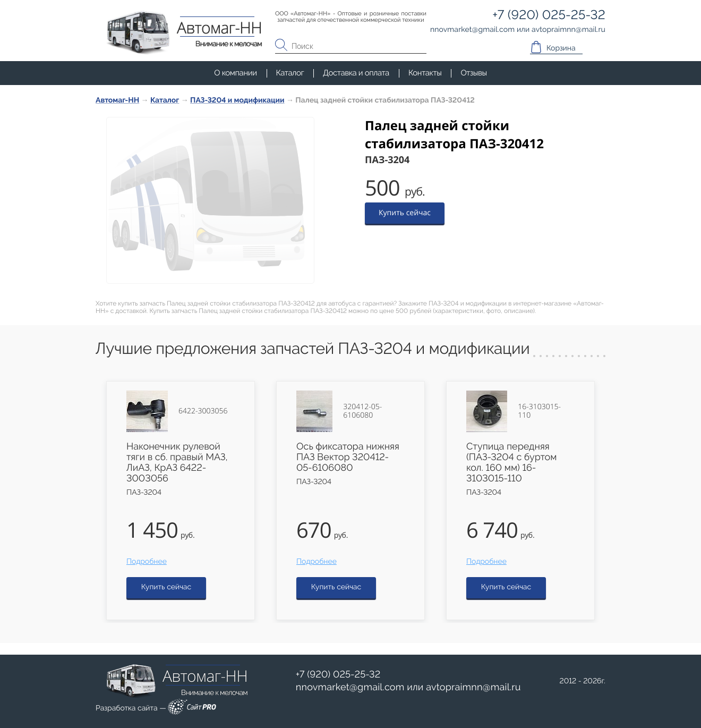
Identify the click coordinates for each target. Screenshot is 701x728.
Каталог (290, 73)
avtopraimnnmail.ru (473, 687)
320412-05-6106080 (362, 411)
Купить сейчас (405, 213)
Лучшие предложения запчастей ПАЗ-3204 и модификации (313, 349)
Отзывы (473, 73)
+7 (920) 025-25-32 (338, 675)
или (408, 688)
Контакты (425, 73)
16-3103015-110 (539, 411)
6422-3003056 (203, 411)
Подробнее (147, 562)
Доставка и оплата (356, 73)
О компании (235, 73)
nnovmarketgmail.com (350, 687)
